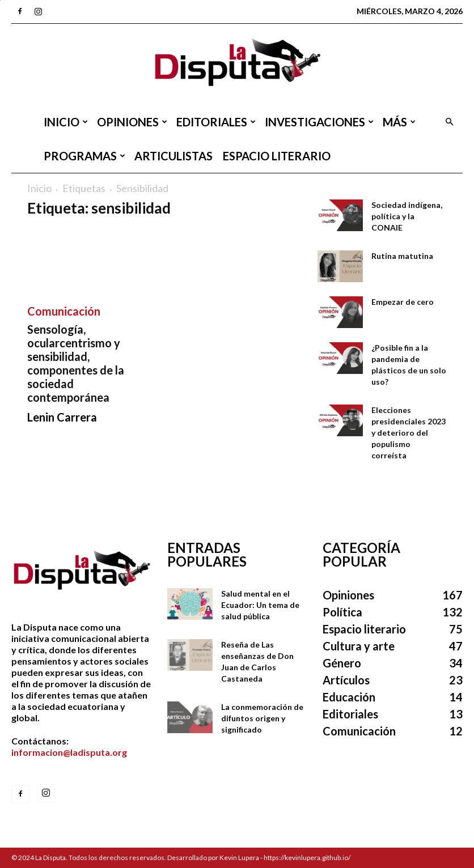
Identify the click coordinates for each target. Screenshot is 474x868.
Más (399, 122)
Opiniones (132, 122)
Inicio (66, 122)
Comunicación (64, 311)
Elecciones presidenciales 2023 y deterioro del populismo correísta (409, 433)
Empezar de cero (403, 302)
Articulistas (173, 156)
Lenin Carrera (62, 417)
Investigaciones (319, 122)
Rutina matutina (402, 256)
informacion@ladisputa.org (69, 752)
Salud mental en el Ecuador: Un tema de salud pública (260, 605)
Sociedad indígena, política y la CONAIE (407, 216)
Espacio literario (277, 156)
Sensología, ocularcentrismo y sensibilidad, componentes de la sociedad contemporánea (76, 363)
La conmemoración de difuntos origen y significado (262, 718)
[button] (449, 122)
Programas (84, 156)
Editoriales (216, 122)
